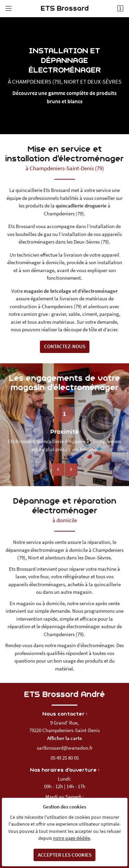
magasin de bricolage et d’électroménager (71, 291)
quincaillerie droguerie (81, 206)
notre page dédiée (72, 838)
